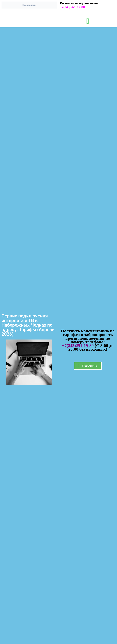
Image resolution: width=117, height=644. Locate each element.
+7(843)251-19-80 (74, 7)
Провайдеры (29, 5)
